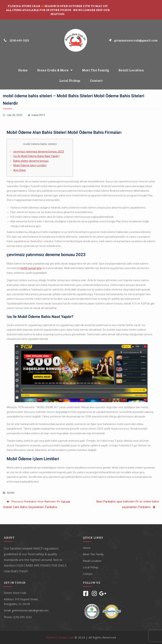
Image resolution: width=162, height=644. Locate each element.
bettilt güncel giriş (31, 268)
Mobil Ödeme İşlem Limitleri (30, 165)
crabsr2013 (38, 115)
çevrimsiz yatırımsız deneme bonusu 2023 (39, 152)
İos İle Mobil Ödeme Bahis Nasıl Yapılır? (36, 156)
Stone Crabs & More (55, 70)
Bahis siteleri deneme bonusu (31, 161)
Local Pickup (70, 81)
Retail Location (131, 70)
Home (23, 70)
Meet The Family (96, 70)
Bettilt (11, 493)
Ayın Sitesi (20, 170)
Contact (96, 81)
